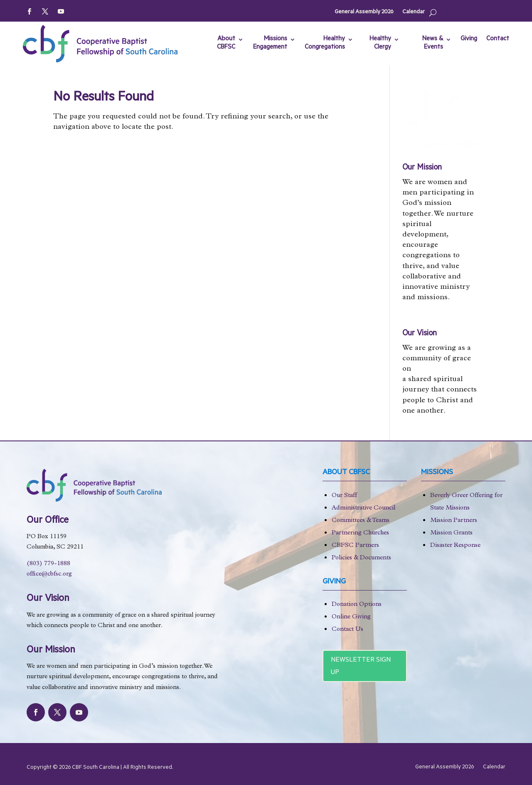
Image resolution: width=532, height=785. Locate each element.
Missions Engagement (270, 43)
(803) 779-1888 (48, 564)
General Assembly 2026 (364, 12)
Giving (469, 39)
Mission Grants (451, 533)
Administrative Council (363, 508)
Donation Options (357, 605)
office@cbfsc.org (49, 575)
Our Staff (344, 496)
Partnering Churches (360, 533)
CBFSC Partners (355, 546)
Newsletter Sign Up (361, 667)
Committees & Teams (361, 521)
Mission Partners (454, 521)
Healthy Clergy (380, 43)
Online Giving (351, 617)
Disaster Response (455, 546)
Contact (498, 39)
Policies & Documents (361, 558)
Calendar (414, 12)
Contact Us (347, 630)
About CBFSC (226, 43)
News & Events (433, 43)
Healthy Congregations (325, 43)
